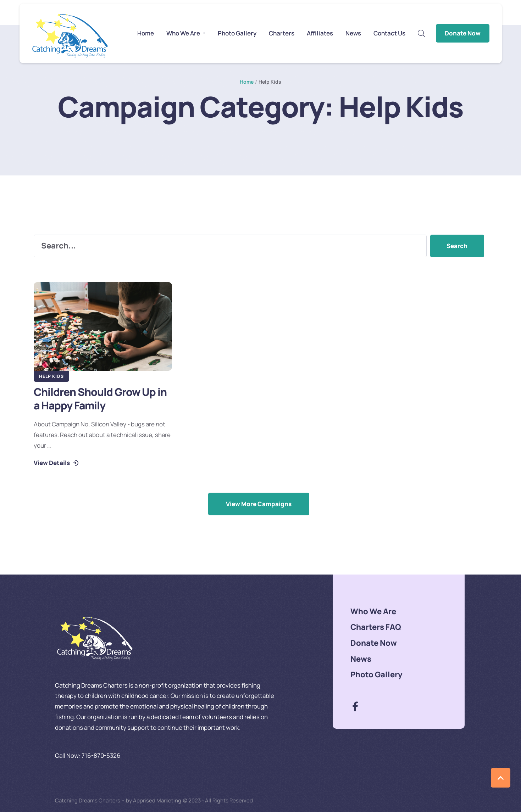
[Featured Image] (103, 326)
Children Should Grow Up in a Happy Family (100, 399)
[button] (204, 33)
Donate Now (463, 33)
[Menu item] (146, 33)
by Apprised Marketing (154, 800)
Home (247, 82)
